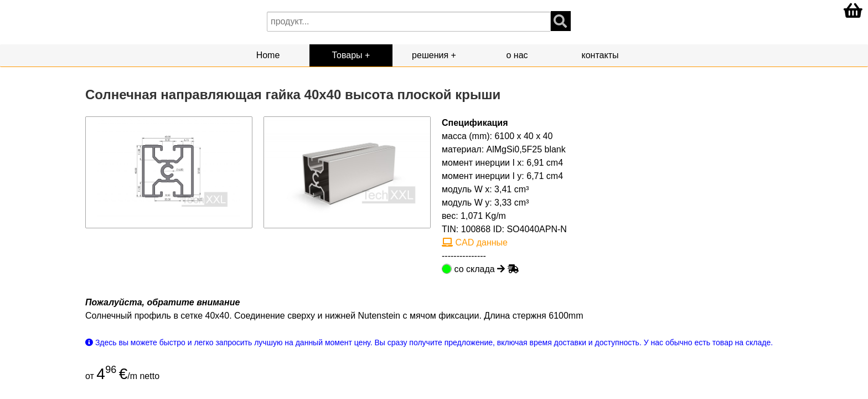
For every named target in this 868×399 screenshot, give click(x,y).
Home (268, 55)
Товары (347, 55)
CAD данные (475, 242)
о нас (517, 55)
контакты (600, 55)
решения (430, 55)
